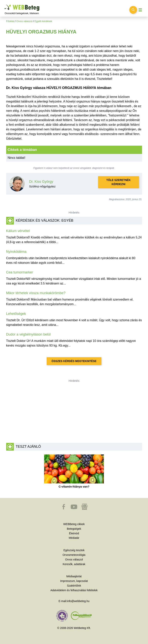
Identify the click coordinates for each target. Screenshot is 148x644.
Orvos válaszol (24, 21)
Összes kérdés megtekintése (74, 361)
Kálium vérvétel (18, 231)
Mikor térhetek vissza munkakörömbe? (36, 293)
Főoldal (10, 21)
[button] (64, 509)
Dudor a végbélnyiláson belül (28, 334)
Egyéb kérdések (43, 21)
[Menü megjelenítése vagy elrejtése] (140, 10)
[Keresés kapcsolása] (133, 10)
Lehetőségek (16, 314)
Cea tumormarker (20, 272)
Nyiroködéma (16, 252)
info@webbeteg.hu (78, 601)
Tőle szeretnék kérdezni (119, 182)
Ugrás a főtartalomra (5, 5)
